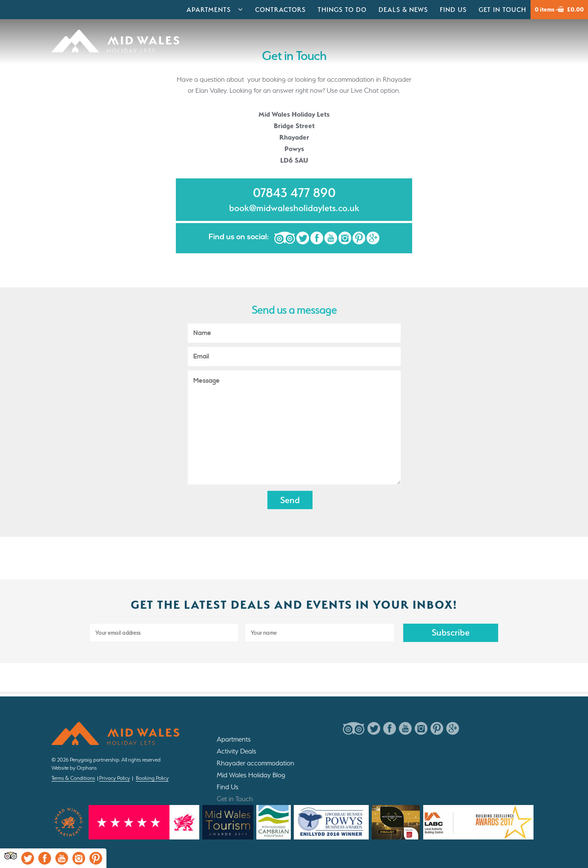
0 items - (559, 10)
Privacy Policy (115, 778)
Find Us (453, 10)
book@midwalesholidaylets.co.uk (294, 208)
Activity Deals (237, 751)
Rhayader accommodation (255, 763)
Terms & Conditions (73, 778)
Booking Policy (152, 778)
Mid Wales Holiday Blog (251, 775)
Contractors (280, 10)
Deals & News (403, 10)
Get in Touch (502, 10)
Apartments (209, 10)
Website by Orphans (74, 768)
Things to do (342, 10)
